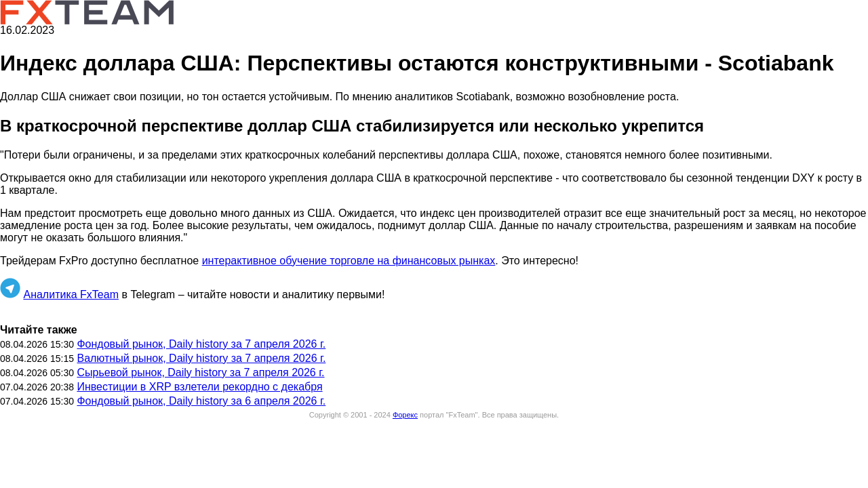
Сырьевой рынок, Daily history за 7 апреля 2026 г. (200, 372)
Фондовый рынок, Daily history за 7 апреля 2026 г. (201, 344)
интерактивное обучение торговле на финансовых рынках (349, 261)
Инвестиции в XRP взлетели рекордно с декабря (199, 387)
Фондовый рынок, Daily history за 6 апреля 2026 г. (201, 401)
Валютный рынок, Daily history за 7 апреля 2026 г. (201, 358)
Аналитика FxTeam (71, 294)
